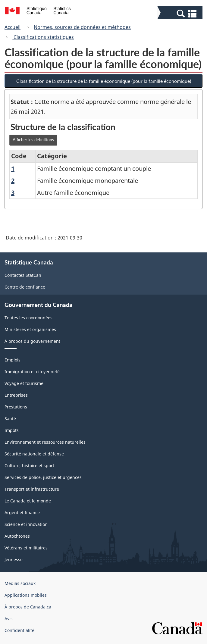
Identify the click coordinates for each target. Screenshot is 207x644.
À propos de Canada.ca (28, 607)
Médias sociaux (20, 583)
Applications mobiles (26, 595)
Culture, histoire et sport (29, 466)
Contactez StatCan (23, 275)
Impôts (12, 430)
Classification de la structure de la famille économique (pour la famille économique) (104, 81)
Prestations (16, 407)
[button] (181, 13)
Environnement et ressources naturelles (45, 442)
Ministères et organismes (30, 329)
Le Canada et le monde (28, 501)
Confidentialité (19, 630)
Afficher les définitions (33, 140)
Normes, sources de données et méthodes (82, 27)
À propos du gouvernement (32, 341)
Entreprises (16, 395)
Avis (9, 619)
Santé (10, 419)
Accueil (13, 27)
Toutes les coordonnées (28, 318)
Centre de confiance (25, 287)
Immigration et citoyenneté (32, 372)
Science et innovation (26, 524)
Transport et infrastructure (32, 489)
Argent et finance (22, 513)
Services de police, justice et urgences (43, 477)
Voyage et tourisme (24, 383)
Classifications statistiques (43, 37)
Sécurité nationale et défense (34, 454)
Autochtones (17, 536)
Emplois (13, 360)
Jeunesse (14, 560)
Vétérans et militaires (26, 548)
